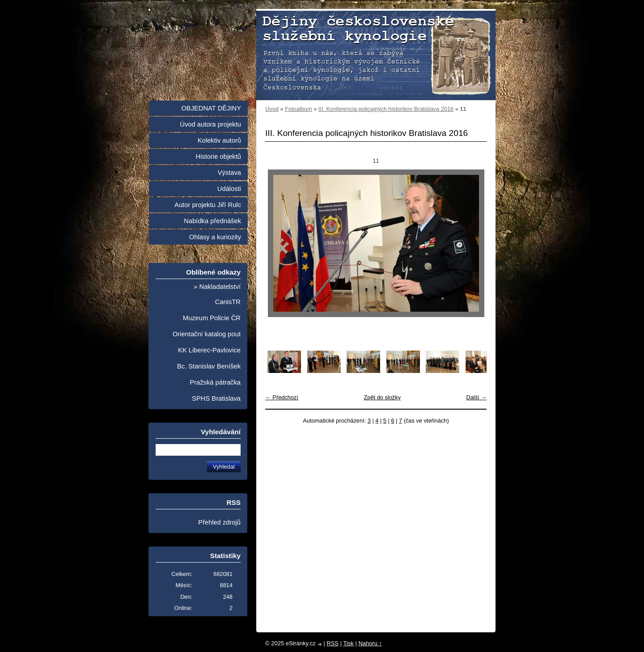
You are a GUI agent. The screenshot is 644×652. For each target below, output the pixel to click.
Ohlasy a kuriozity (215, 237)
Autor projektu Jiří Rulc (208, 205)
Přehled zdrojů (219, 522)
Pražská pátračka (215, 382)
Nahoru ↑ (370, 643)
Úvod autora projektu (210, 124)
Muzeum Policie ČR (212, 318)
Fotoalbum (298, 109)
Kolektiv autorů (219, 140)
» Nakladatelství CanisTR (217, 294)
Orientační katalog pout (207, 334)
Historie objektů (218, 157)
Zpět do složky (382, 397)
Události (229, 189)
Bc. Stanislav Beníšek (209, 366)
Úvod (272, 109)
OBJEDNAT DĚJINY (211, 108)
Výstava (229, 173)
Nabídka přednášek (212, 221)
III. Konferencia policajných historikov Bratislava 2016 (386, 109)
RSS (333, 643)
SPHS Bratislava (216, 398)
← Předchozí (282, 397)
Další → (476, 397)
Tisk (348, 643)
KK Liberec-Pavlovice (209, 350)
